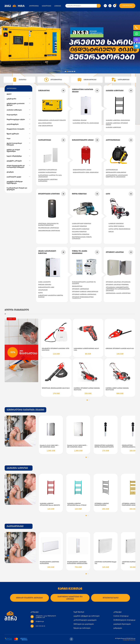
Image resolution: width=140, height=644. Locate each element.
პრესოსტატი (43, 290)
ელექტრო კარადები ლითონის (117, 285)
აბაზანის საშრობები (113, 127)
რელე (40, 293)
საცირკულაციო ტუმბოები (82, 224)
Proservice (132, 640)
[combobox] (25, 410)
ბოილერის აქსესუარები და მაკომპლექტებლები (48, 224)
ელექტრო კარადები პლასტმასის (118, 282)
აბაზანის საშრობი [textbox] (17, 468)
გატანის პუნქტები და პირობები (87, 616)
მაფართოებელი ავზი (46, 287)
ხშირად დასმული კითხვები (29, 598)
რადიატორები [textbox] (15, 526)
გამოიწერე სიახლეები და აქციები (70, 598)
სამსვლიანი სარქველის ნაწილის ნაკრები (51, 296)
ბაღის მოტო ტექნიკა (116, 226)
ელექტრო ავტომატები (80, 289)
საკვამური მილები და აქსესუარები (86, 123)
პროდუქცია (34, 6)
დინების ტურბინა (45, 285)
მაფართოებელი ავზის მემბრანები (86, 173)
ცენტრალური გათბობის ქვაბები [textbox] (25, 410)
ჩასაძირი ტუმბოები (79, 232)
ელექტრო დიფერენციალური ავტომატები (83, 298)
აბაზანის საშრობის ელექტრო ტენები (117, 124)
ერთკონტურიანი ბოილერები (49, 231)
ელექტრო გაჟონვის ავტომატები (84, 294)
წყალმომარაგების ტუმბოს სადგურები (82, 238)
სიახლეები (47, 6)
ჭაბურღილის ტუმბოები (81, 234)
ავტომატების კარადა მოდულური (118, 293)
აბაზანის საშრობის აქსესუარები (118, 120)
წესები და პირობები (82, 628)
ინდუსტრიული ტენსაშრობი (116, 173)
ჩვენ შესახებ (79, 612)
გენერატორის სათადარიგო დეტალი (52, 120)
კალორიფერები (112, 170)
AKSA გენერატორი (45, 123)
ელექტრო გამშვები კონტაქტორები (85, 292)
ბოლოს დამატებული (17, 310)
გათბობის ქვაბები (80, 120)
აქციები (58, 6)
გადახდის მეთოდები (122, 624)
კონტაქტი (118, 612)
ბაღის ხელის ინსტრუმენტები (119, 229)
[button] (65, 71)
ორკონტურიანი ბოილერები (49, 228)
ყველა (9, 94)
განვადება (118, 628)
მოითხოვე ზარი (111, 598)
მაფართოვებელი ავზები (82, 170)
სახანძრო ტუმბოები (79, 226)
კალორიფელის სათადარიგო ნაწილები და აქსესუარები (117, 176)
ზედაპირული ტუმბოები (81, 229)
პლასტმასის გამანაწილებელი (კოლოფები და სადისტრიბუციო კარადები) (118, 289)
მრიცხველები (77, 286)
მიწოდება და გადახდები (84, 624)
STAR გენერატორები (46, 126)
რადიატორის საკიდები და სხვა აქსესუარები (50, 176)
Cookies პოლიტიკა (121, 616)
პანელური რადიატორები (48, 170)
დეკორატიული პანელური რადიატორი (48, 180)
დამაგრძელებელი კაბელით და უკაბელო (84, 283)
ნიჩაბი (111, 232)
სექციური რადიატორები (47, 173)
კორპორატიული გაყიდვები (85, 620)
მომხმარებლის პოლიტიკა (124, 620)
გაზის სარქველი (44, 282)
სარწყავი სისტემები (116, 224)
